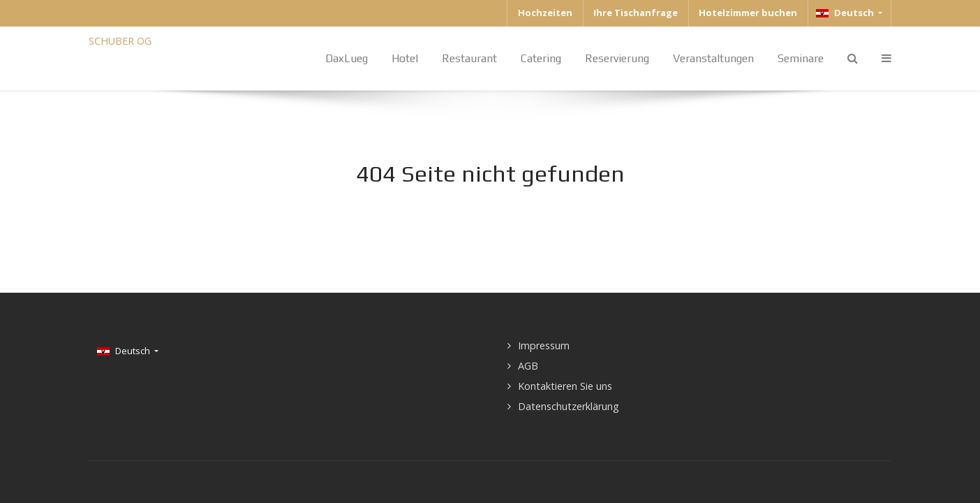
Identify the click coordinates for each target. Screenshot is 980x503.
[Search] (853, 58)
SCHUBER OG (120, 41)
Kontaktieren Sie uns (565, 386)
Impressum (544, 345)
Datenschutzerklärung (569, 406)
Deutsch (846, 13)
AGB (528, 366)
